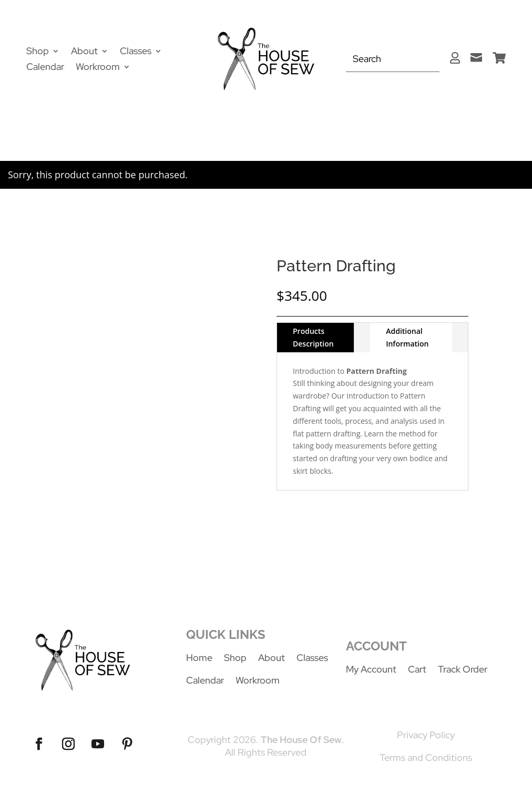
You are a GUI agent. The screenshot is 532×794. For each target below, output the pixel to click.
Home (199, 658)
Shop (38, 52)
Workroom (98, 68)
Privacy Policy (426, 735)
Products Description (313, 337)
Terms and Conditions (426, 757)
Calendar (45, 68)
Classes (136, 52)
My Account (371, 669)
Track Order (463, 669)
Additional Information (407, 337)
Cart (417, 669)
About (84, 52)
